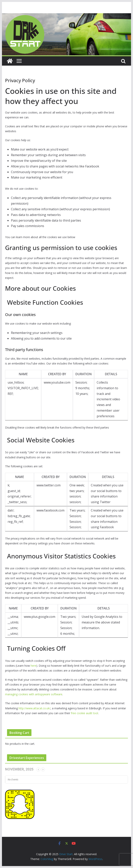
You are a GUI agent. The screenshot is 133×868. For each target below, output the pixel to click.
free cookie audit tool (84, 713)
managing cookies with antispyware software (34, 694)
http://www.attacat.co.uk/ (34, 708)
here (33, 666)
